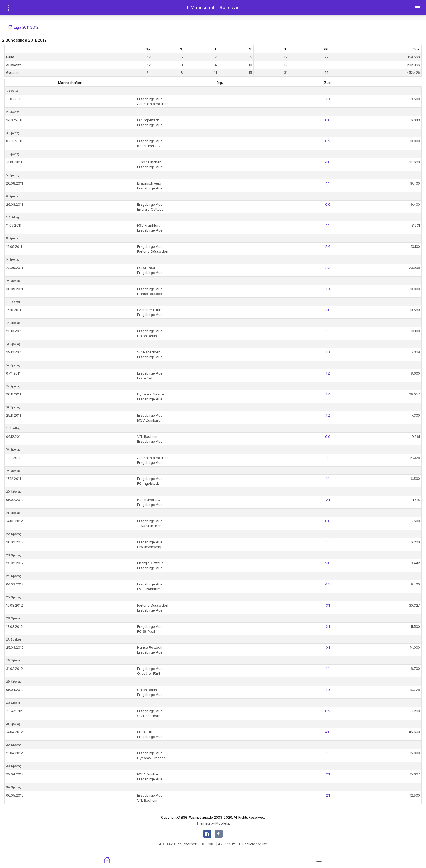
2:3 (328, 268)
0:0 (328, 120)
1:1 (328, 183)
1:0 (328, 99)
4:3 (328, 584)
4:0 (328, 162)
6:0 (328, 436)
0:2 (328, 141)
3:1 (328, 605)
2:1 (328, 500)
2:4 (328, 246)
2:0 (328, 310)
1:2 (328, 373)
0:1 (328, 647)
